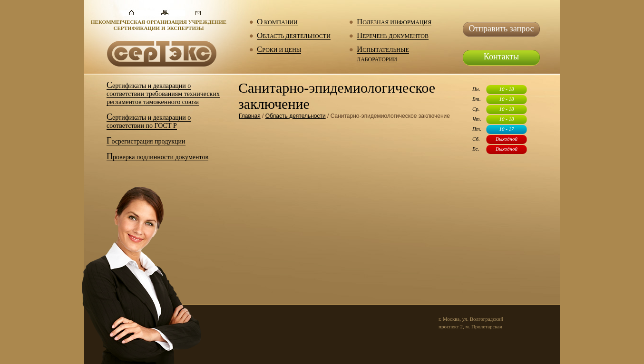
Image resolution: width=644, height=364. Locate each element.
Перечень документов (393, 36)
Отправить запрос (501, 29)
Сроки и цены (279, 50)
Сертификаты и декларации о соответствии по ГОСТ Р (149, 122)
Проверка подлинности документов (157, 157)
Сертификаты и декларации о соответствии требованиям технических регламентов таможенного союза (163, 94)
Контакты (501, 57)
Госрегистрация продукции (146, 142)
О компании (277, 23)
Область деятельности (294, 36)
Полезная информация (394, 23)
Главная (250, 116)
